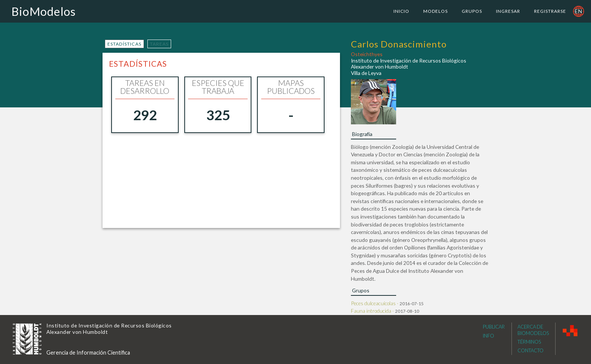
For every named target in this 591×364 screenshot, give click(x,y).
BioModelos (44, 11)
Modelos (436, 11)
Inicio (401, 11)
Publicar (494, 327)
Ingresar (508, 11)
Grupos (472, 11)
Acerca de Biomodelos (533, 330)
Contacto (531, 350)
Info (488, 336)
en (579, 11)
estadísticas (124, 44)
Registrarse (550, 11)
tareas (159, 44)
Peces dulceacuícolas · (375, 303)
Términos (529, 342)
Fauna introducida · (373, 311)
